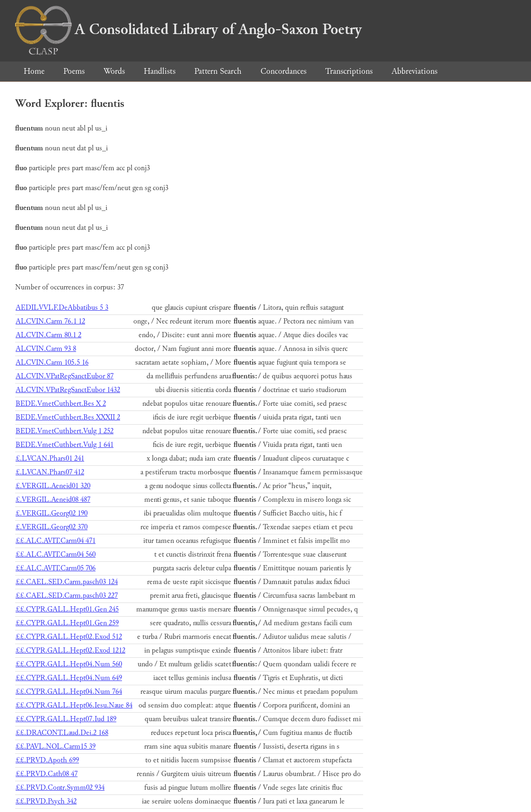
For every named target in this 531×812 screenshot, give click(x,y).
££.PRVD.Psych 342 (46, 801)
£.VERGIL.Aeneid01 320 (53, 486)
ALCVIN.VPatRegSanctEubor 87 (65, 376)
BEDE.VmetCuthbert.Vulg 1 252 (65, 431)
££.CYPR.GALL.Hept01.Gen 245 (67, 609)
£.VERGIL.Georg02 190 (52, 513)
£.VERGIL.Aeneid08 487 (53, 500)
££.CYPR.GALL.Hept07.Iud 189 (66, 719)
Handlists (160, 71)
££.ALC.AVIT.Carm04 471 (56, 541)
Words (114, 71)
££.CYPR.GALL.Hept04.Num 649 (69, 678)
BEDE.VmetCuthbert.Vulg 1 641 (65, 445)
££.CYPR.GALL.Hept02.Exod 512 (69, 637)
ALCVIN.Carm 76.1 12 (50, 321)
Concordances (283, 71)
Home (34, 71)
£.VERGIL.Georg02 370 (52, 527)
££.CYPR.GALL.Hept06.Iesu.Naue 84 (74, 705)
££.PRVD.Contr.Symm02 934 (60, 788)
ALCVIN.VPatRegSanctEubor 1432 (68, 390)
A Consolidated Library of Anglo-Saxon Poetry (188, 29)
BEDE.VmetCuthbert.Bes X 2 (61, 404)
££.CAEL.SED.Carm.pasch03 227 (67, 596)
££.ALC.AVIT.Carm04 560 (56, 554)
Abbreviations (414, 71)
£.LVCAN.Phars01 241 (50, 458)
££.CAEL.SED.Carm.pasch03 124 (67, 582)
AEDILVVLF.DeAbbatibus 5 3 (62, 308)
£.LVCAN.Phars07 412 (50, 472)
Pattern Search (218, 71)
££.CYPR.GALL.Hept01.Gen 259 (67, 623)
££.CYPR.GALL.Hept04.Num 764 (69, 692)
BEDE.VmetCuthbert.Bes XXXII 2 (68, 417)
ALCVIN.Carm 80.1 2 (48, 335)
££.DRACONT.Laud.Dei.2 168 (62, 733)
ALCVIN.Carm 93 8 (46, 349)
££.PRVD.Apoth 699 (47, 760)
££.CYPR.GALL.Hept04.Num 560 (69, 664)
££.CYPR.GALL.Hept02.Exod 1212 (70, 650)
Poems (74, 71)
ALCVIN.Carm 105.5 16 (52, 362)
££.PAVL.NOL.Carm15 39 (56, 747)
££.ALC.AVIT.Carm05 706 (56, 568)
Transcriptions (349, 71)
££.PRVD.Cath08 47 (47, 774)
